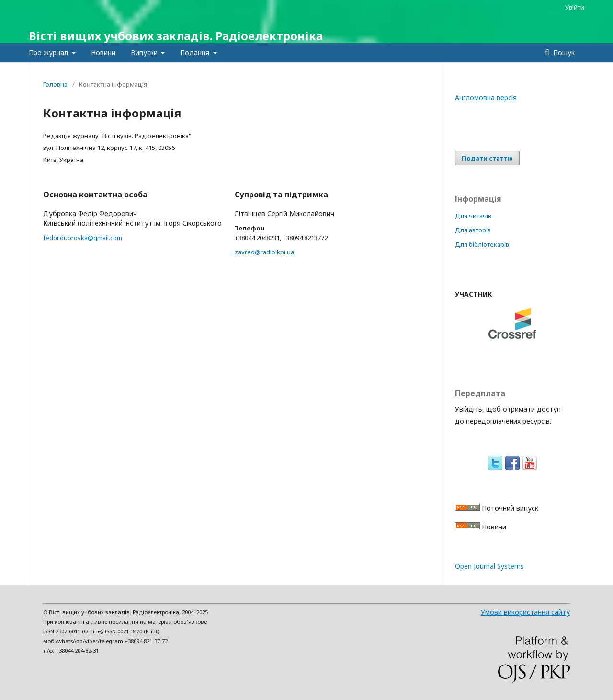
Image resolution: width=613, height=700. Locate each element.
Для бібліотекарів (482, 244)
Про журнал (49, 52)
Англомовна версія (486, 98)
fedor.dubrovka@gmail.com (83, 238)
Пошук (563, 52)
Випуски (145, 52)
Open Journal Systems (489, 566)
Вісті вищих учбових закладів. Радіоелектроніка (176, 36)
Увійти (575, 7)
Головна (55, 84)
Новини (103, 52)
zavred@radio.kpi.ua (264, 252)
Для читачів (473, 216)
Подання (196, 52)
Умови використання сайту (525, 612)
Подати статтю (487, 158)
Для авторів (473, 230)
